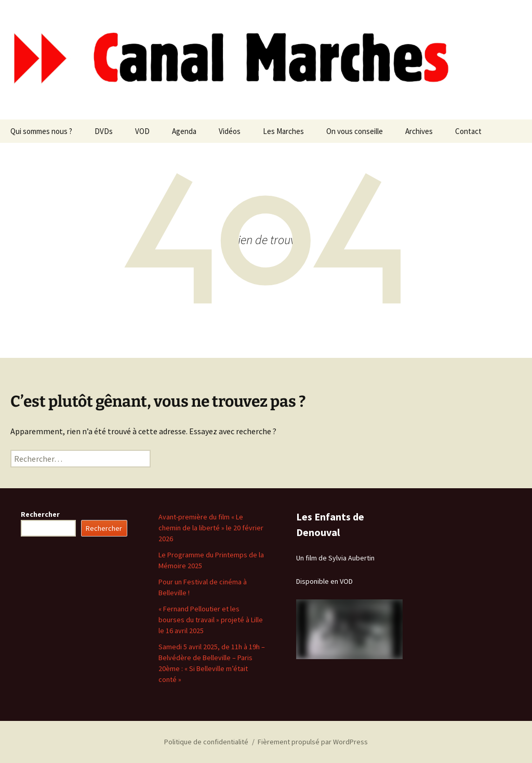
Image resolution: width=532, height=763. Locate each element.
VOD (142, 131)
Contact (468, 131)
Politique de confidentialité (206, 742)
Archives (419, 131)
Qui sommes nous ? (41, 131)
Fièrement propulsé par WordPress (313, 742)
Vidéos (230, 131)
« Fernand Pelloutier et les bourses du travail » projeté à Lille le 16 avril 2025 (211, 620)
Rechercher (40, 514)
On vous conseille (355, 131)
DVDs (104, 131)
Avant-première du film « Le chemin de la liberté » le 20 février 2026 (211, 528)
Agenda (184, 131)
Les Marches (283, 131)
